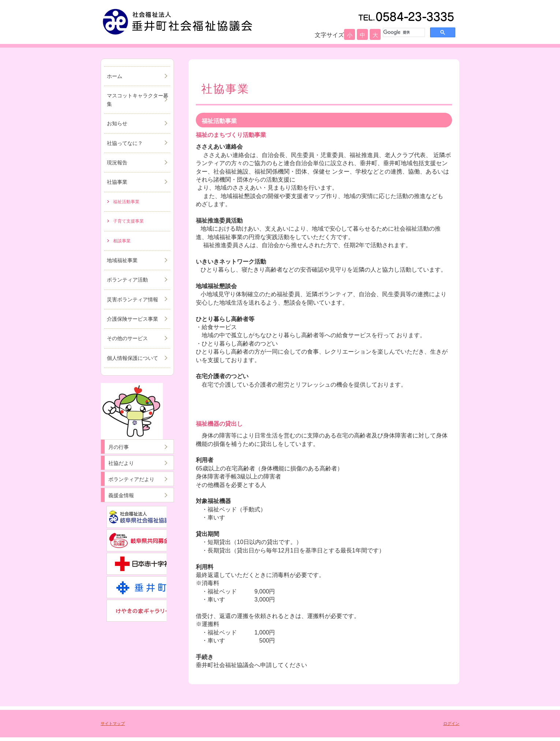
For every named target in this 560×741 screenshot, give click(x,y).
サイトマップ (113, 723)
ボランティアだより (131, 479)
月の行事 (119, 447)
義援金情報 (121, 495)
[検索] (403, 32)
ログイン (451, 723)
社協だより (121, 463)
